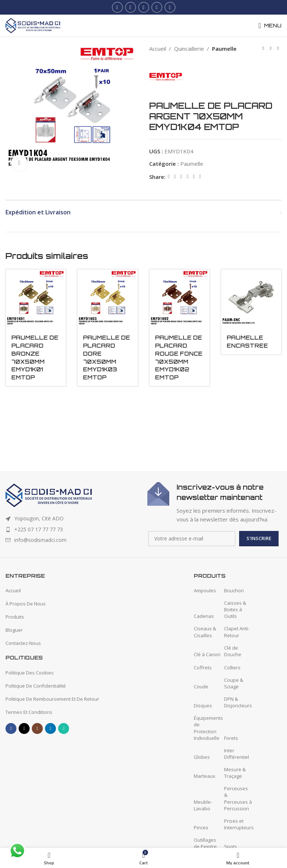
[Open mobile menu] (270, 26)
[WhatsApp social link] (170, 7)
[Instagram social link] (144, 7)
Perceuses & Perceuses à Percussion (238, 798)
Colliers (232, 668)
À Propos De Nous (26, 604)
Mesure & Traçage (235, 773)
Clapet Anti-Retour (237, 632)
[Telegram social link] (200, 177)
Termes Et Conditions (29, 712)
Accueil (158, 49)
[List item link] (73, 529)
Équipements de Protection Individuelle (208, 728)
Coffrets (203, 668)
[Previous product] (263, 49)
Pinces (201, 827)
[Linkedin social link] (157, 7)
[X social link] (131, 7)
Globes (202, 757)
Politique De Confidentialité (36, 686)
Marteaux (205, 776)
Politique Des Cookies (30, 673)
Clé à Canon (207, 654)
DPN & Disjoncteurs (238, 702)
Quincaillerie (189, 49)
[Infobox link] (214, 503)
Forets (231, 738)
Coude (201, 687)
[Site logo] (33, 25)
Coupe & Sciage (234, 683)
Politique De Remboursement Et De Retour (52, 699)
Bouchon (234, 590)
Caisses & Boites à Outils (235, 609)
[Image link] (49, 495)
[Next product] (278, 49)
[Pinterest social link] (181, 177)
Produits (15, 617)
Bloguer (14, 630)
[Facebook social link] (117, 7)
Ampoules (205, 590)
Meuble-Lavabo (203, 805)
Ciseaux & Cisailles (205, 632)
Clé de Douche (233, 651)
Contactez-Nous (23, 643)
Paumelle (224, 49)
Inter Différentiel (237, 754)
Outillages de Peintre (205, 843)
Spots (231, 846)
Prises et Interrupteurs (239, 824)
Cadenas (204, 616)
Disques (203, 706)
